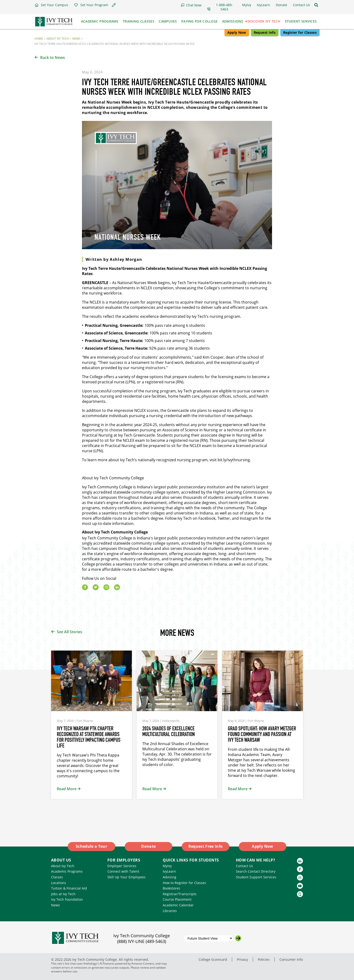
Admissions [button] (233, 21)
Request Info (265, 32)
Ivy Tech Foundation (67, 899)
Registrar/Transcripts (180, 894)
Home (39, 39)
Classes (57, 877)
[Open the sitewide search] (316, 5)
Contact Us (244, 866)
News (76, 39)
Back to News (53, 57)
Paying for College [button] (199, 21)
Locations (59, 883)
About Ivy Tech (58, 39)
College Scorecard (213, 959)
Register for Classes (300, 32)
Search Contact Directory (256, 871)
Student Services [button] (301, 21)
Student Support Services (256, 877)
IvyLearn (169, 871)
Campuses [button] (168, 21)
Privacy (242, 959)
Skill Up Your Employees (127, 877)
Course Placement (177, 899)
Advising (170, 877)
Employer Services (122, 866)
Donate (148, 846)
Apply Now (237, 32)
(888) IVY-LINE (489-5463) (142, 941)
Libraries (170, 911)
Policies (264, 959)
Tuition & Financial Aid (69, 888)
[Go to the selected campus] (238, 938)
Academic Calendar (178, 905)
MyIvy (167, 866)
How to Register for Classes (184, 883)
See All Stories (69, 632)
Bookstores (171, 888)
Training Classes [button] (139, 21)
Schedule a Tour (91, 846)
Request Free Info (206, 846)
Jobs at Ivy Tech (63, 894)
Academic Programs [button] (100, 21)
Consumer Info (291, 959)
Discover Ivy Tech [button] (264, 21)
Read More (67, 789)
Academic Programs (67, 871)
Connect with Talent (123, 871)
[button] (51, 5)
